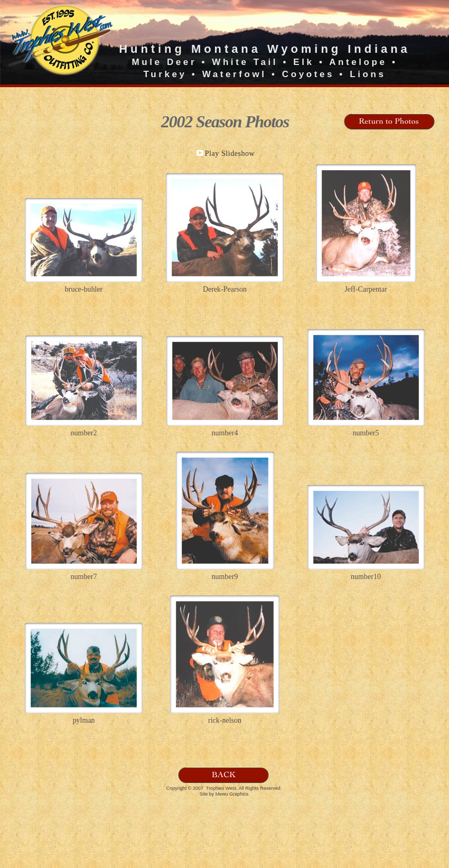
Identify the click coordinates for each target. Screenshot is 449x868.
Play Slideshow (230, 153)
